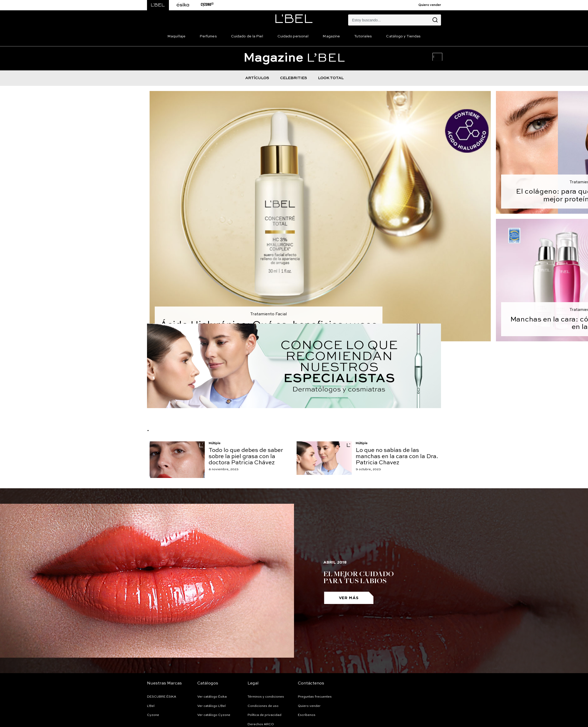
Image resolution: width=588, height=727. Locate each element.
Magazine (331, 36)
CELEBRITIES (293, 78)
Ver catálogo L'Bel (211, 706)
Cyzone (153, 715)
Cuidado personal (293, 36)
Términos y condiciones (266, 697)
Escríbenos (307, 715)
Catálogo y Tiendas (403, 36)
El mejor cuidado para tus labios (359, 577)
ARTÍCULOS (257, 78)
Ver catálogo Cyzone (214, 715)
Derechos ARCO (261, 724)
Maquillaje (176, 36)
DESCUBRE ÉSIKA (162, 697)
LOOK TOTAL (331, 78)
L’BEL (294, 58)
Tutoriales (363, 36)
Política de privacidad (264, 715)
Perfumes (208, 36)
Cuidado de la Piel (247, 36)
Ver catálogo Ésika (212, 697)
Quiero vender (430, 5)
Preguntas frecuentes (315, 697)
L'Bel (151, 706)
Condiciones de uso (263, 706)
